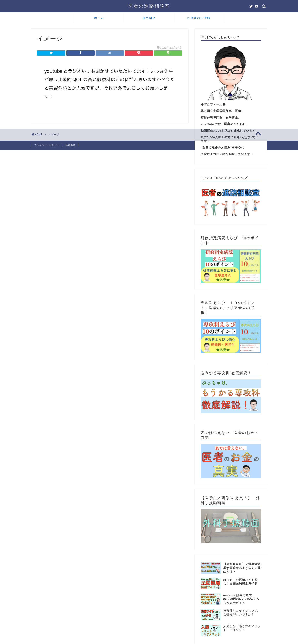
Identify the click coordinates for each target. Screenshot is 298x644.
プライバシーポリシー (47, 145)
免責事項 (71, 145)
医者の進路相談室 (149, 6)
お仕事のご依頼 (199, 18)
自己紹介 (149, 18)
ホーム (99, 18)
